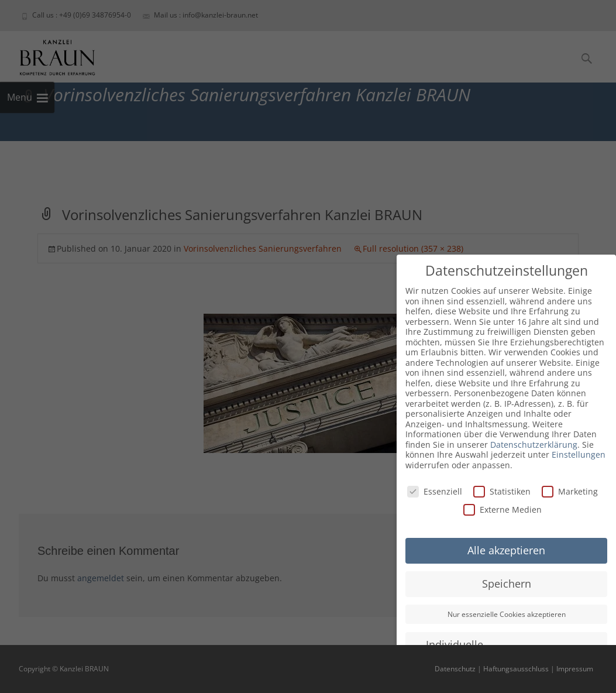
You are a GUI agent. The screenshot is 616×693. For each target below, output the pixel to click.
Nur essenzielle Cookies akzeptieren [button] (507, 614)
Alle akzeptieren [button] (506, 550)
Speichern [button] (507, 584)
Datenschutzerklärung (534, 445)
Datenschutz (455, 669)
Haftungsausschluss (516, 669)
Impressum (575, 669)
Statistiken (502, 491)
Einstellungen (579, 454)
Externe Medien (503, 510)
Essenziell (435, 491)
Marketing (570, 491)
